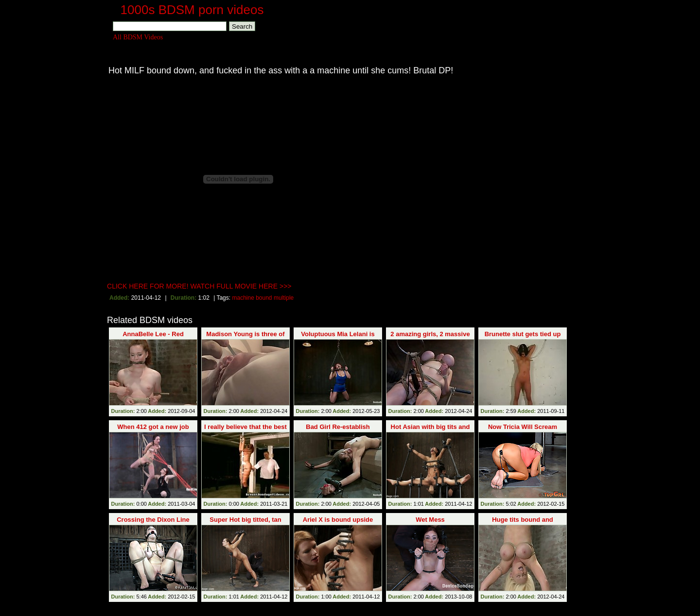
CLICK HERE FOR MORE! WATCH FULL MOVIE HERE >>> (199, 286)
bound (264, 298)
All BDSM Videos (138, 37)
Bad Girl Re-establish (338, 427)
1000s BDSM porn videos (192, 10)
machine (243, 298)
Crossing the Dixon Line (153, 520)
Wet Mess (430, 520)
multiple (284, 298)
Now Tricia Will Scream (523, 427)
